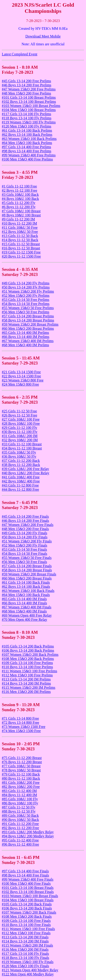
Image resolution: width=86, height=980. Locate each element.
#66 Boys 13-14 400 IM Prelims (26, 337)
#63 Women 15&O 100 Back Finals (28, 591)
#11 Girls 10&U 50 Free (20, 227)
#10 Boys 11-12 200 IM (19, 223)
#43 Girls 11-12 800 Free (20, 485)
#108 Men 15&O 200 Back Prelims (28, 659)
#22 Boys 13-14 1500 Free (21, 376)
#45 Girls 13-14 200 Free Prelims (26, 81)
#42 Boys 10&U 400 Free (21, 481)
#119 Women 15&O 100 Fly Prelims (29, 122)
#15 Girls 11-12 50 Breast (21, 244)
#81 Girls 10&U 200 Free (21, 783)
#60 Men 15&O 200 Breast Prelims (28, 328)
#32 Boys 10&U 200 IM (20, 440)
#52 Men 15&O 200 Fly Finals (25, 545)
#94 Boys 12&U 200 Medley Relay (28, 836)
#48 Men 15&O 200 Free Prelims (26, 93)
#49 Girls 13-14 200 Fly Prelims (26, 283)
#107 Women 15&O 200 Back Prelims (30, 655)
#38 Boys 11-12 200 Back (21, 465)
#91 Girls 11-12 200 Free (20, 824)
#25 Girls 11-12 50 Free (19, 411)
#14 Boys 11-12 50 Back (20, 240)
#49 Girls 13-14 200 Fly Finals (25, 533)
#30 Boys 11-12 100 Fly (20, 432)
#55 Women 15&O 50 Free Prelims (28, 308)
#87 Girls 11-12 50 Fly (19, 807)
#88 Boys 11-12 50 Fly (19, 811)
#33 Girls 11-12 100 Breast (22, 444)
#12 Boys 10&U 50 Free (20, 232)
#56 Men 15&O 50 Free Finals (24, 562)
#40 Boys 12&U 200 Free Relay (26, 473)
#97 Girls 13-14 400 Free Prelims (26, 147)
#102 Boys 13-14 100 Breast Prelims (29, 102)
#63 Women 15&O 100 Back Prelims (29, 139)
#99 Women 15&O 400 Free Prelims (29, 155)
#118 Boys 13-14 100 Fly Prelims (27, 118)
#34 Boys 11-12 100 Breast (22, 448)
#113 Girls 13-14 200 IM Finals (25, 937)
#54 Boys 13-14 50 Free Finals (25, 554)
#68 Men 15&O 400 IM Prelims (25, 345)
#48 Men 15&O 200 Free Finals (25, 529)
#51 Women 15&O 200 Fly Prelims (28, 291)
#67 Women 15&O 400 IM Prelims (28, 341)
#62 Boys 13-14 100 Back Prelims (27, 135)
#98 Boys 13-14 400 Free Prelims (27, 151)
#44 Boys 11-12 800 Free (20, 489)
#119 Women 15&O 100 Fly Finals (28, 962)
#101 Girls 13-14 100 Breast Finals (28, 888)
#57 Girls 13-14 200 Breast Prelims (28, 316)
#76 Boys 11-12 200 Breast (22, 762)
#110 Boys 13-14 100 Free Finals (26, 925)
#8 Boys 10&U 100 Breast (21, 215)
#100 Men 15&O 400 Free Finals (26, 883)
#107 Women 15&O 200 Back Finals (29, 912)
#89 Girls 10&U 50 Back (20, 815)
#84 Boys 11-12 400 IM (19, 795)
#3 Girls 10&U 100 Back (20, 195)
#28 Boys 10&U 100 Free (21, 423)
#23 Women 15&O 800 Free (23, 380)
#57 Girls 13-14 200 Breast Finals (27, 566)
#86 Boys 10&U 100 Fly (20, 803)
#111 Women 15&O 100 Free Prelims (29, 671)
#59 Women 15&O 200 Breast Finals (29, 574)
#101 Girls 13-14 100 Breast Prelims (29, 97)
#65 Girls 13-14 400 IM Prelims (25, 333)
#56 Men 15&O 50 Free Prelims (26, 312)
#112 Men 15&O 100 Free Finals (26, 933)
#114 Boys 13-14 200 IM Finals (25, 941)
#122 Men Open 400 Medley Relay (28, 974)
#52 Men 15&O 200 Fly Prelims (26, 295)
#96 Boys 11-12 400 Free (20, 844)
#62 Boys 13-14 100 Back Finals (26, 587)
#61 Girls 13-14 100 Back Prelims (27, 130)
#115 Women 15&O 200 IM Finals (27, 945)
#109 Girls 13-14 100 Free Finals (26, 921)
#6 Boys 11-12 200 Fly (19, 207)
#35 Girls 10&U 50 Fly (19, 452)
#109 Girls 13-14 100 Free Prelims (27, 663)
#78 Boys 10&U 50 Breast (21, 770)
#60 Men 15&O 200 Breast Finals (27, 578)
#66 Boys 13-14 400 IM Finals (24, 603)
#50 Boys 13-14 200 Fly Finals (25, 537)
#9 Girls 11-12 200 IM (18, 219)
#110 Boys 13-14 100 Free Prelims (27, 667)
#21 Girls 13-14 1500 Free (21, 372)
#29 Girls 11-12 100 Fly (19, 428)
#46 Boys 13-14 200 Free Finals (25, 521)
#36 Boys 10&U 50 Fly (19, 456)
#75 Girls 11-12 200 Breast (22, 758)
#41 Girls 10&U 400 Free (21, 477)
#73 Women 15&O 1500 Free (24, 727)
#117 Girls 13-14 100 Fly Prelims (26, 114)
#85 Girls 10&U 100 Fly (20, 799)
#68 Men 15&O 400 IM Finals (24, 611)
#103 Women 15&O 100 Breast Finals (30, 896)
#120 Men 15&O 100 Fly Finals (25, 966)
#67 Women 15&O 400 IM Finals (27, 607)
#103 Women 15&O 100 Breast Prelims (31, 106)
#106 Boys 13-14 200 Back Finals (27, 908)
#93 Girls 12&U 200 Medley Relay (28, 832)
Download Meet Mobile (43, 36)
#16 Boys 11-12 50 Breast (21, 248)
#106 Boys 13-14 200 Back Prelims (28, 650)
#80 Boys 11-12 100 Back (21, 778)
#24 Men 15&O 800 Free (20, 384)
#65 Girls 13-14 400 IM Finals (24, 599)
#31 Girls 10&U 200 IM (20, 436)
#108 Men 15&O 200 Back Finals (27, 916)
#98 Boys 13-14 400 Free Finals (25, 875)
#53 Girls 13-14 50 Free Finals (24, 549)
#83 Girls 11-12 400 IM (19, 791)
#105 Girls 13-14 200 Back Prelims (28, 646)
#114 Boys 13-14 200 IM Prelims (26, 683)
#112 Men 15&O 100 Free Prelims (27, 675)
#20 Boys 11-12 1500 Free (21, 256)
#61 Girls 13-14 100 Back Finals (26, 582)
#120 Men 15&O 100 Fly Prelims (27, 126)
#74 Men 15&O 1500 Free (21, 731)
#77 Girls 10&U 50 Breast (21, 766)
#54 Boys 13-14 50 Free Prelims (26, 304)
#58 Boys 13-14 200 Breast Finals (27, 570)
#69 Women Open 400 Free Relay (27, 615)
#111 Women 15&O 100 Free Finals (28, 929)
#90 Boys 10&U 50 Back (20, 820)
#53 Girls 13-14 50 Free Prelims (26, 300)
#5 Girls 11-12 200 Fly (19, 203)
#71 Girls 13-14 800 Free (20, 718)
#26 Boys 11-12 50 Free (19, 415)
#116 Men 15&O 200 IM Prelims (26, 692)
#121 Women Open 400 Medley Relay (30, 970)
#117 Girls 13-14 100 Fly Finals (25, 954)
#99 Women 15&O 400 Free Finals (28, 879)
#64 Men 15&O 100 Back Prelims (27, 143)
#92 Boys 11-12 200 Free (20, 828)
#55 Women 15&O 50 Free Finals (27, 558)
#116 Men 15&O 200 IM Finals (25, 949)
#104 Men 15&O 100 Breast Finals (28, 900)
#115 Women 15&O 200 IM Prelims (29, 687)
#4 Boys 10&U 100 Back (20, 199)
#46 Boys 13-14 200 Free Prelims (27, 85)
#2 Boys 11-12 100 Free (19, 190)
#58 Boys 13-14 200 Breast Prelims (28, 320)
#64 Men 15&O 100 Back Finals (26, 595)
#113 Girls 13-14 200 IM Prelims (26, 679)
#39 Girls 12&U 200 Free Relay (25, 469)
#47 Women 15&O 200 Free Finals (28, 525)
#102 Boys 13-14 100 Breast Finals (28, 892)
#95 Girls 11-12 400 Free (20, 840)
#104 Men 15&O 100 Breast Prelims (29, 110)
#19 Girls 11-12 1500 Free (21, 252)
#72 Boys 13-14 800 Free (21, 723)
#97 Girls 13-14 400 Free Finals (25, 871)
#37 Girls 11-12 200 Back (21, 461)
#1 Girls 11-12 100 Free (19, 186)
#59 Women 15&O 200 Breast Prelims (30, 324)
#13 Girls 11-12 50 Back (20, 236)
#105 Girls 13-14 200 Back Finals (27, 904)
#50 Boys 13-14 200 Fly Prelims (26, 287)
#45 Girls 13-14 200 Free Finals (25, 516)
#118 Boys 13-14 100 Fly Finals (25, 958)
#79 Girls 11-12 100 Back (21, 774)
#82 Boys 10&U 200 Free (21, 787)
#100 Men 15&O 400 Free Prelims (27, 159)
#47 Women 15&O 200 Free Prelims (29, 89)
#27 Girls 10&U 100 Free (21, 419)
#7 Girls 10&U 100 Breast (21, 211)
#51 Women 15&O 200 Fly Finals (27, 541)
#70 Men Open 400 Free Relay (25, 619)
